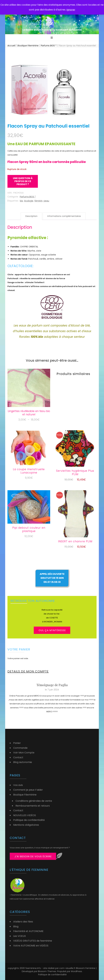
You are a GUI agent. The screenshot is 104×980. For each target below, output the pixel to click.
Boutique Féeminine (25, 795)
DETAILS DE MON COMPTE (28, 671)
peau (46, 201)
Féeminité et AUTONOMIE (28, 931)
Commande (20, 748)
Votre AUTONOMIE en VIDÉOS (31, 946)
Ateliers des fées (23, 922)
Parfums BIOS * (28, 197)
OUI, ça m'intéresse (52, 630)
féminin (38, 201)
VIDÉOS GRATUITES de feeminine (33, 941)
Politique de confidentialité (29, 820)
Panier (17, 743)
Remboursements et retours (33, 806)
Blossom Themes (47, 971)
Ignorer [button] (71, 10)
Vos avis (18, 785)
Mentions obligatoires (26, 825)
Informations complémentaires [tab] (64, 216)
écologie (29, 201)
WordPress (76, 971)
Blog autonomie (23, 762)
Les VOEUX (20, 936)
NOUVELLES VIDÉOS (25, 815)
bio (22, 201)
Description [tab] (31, 216)
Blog (16, 926)
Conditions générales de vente (34, 801)
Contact (18, 757)
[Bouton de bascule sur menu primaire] (52, 38)
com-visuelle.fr (68, 968)
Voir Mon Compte (24, 753)
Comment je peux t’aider (28, 790)
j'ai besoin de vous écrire (33, 856)
